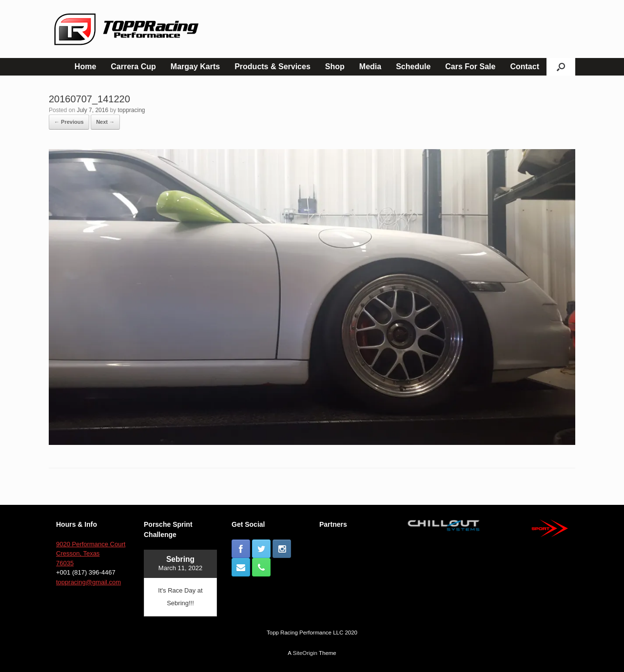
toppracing (131, 110)
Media (370, 67)
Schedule (413, 67)
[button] (561, 67)
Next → (105, 122)
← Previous (69, 122)
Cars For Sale (470, 67)
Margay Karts (195, 67)
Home (85, 67)
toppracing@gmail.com (88, 582)
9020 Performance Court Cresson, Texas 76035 (91, 554)
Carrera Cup (133, 67)
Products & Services (273, 67)
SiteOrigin (305, 653)
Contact (525, 67)
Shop (335, 67)
